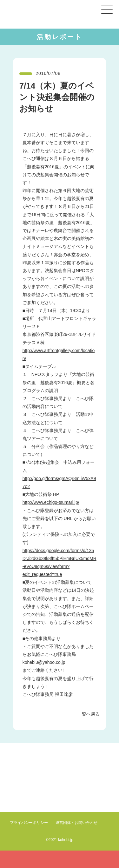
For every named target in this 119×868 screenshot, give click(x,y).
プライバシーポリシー (29, 823)
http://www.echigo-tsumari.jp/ (51, 502)
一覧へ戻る (89, 714)
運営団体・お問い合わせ (76, 823)
